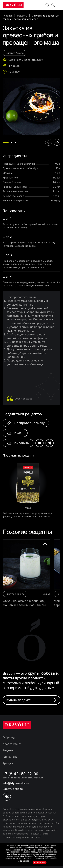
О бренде (9, 737)
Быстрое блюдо (15, 594)
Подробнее (23, 861)
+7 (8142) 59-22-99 (20, 774)
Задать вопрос (13, 789)
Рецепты (22, 16)
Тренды (8, 763)
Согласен (39, 862)
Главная (8, 16)
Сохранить (18, 443)
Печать (15, 433)
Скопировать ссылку (26, 423)
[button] (6, 142)
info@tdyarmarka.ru (16, 783)
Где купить (10, 757)
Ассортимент (12, 744)
